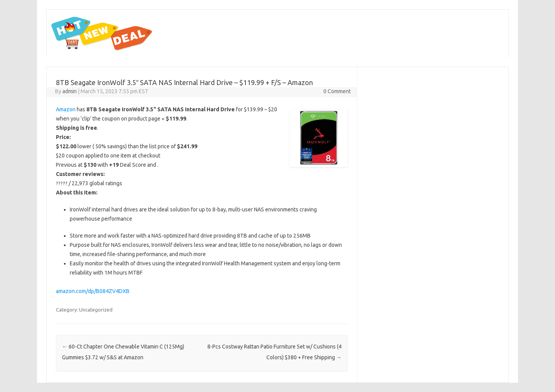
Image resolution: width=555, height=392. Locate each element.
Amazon (66, 109)
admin (70, 91)
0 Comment (337, 91)
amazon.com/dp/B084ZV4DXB (93, 291)
